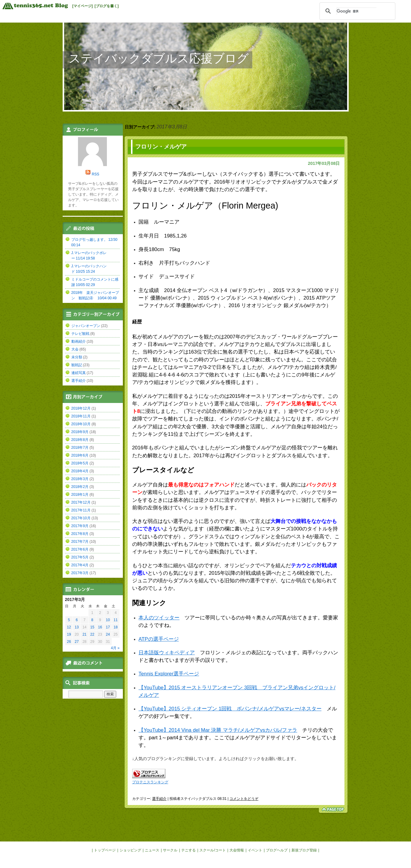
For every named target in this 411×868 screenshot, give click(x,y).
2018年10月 (81, 424)
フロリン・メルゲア (161, 147)
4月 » (115, 648)
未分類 (77, 357)
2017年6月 (80, 549)
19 (69, 634)
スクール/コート (212, 850)
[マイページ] (83, 6)
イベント (255, 850)
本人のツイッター (159, 618)
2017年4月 (80, 565)
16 (100, 627)
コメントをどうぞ (244, 799)
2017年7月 (80, 542)
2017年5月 (80, 557)
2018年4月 (80, 471)
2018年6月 (80, 455)
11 (115, 620)
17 (108, 627)
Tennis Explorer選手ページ (169, 674)
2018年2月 (80, 487)
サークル (170, 850)
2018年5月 (80, 463)
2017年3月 (80, 573)
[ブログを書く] (107, 6)
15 (92, 627)
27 (77, 642)
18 (115, 627)
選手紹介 (159, 799)
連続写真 (79, 373)
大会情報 (237, 850)
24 (108, 634)
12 (69, 627)
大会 (75, 349)
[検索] (357, 11)
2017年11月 (81, 510)
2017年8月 (80, 534)
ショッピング (130, 850)
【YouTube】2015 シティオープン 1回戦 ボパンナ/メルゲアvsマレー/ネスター (230, 709)
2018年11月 (81, 416)
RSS (96, 174)
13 (77, 627)
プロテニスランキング (150, 782)
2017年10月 (81, 518)
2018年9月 (80, 432)
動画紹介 (79, 341)
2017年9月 (80, 526)
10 (108, 620)
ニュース (152, 850)
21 (84, 634)
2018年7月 (80, 448)
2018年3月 (80, 479)
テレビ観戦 (80, 334)
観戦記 (77, 365)
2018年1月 (80, 495)
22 (92, 634)
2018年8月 (80, 440)
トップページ (105, 850)
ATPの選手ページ (159, 639)
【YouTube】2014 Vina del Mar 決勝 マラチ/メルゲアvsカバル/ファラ (218, 730)
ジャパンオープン (86, 326)
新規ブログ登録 (304, 850)
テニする (188, 850)
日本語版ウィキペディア (167, 653)
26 (69, 642)
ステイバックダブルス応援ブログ (159, 58)
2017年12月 (81, 502)
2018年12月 (81, 408)
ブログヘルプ (277, 850)
